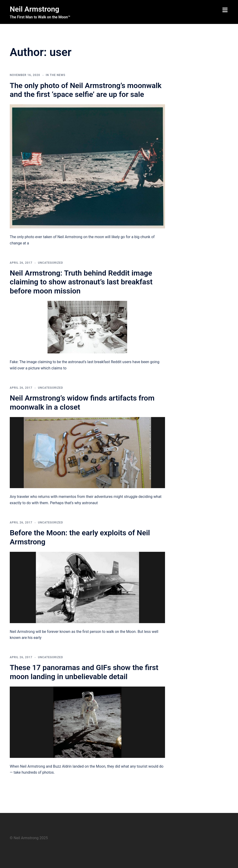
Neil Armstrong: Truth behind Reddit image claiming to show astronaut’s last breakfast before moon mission (81, 282)
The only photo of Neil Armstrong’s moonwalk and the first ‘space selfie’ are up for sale (86, 90)
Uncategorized (50, 263)
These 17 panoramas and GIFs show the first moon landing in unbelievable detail (84, 672)
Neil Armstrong (35, 9)
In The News (56, 75)
